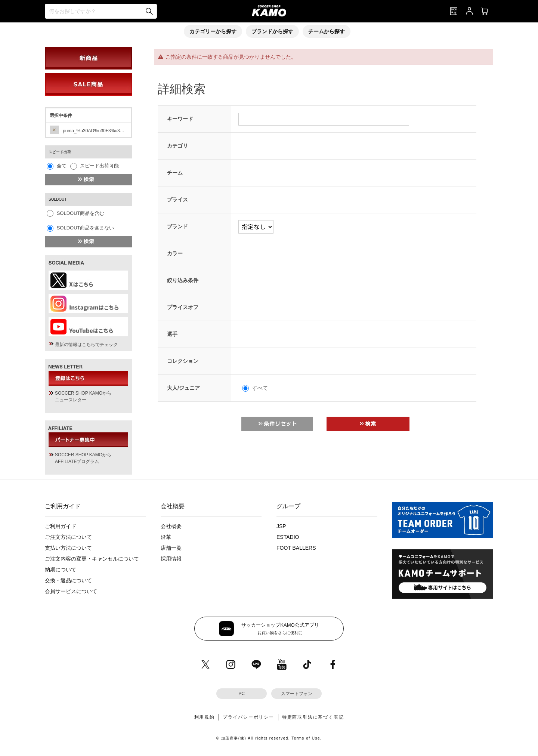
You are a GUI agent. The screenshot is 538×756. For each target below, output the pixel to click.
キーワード (180, 119)
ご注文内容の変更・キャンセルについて (92, 559)
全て (62, 166)
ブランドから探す (272, 31)
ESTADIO (288, 537)
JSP (281, 526)
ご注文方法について (68, 537)
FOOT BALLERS (296, 548)
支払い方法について (68, 548)
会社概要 (171, 526)
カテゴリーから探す (213, 31)
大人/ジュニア (183, 388)
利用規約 (205, 717)
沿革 (166, 537)
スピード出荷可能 (99, 166)
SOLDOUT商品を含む (81, 213)
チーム (175, 173)
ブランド (177, 226)
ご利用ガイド (61, 526)
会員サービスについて (71, 591)
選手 (172, 334)
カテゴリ (177, 146)
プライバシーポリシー (248, 717)
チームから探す (327, 31)
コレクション (183, 361)
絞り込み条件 (183, 280)
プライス (177, 200)
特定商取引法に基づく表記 (313, 717)
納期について (61, 570)
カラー (175, 253)
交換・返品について (68, 580)
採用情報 (171, 559)
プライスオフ (183, 307)
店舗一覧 (171, 548)
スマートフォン (297, 694)
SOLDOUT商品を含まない (86, 228)
